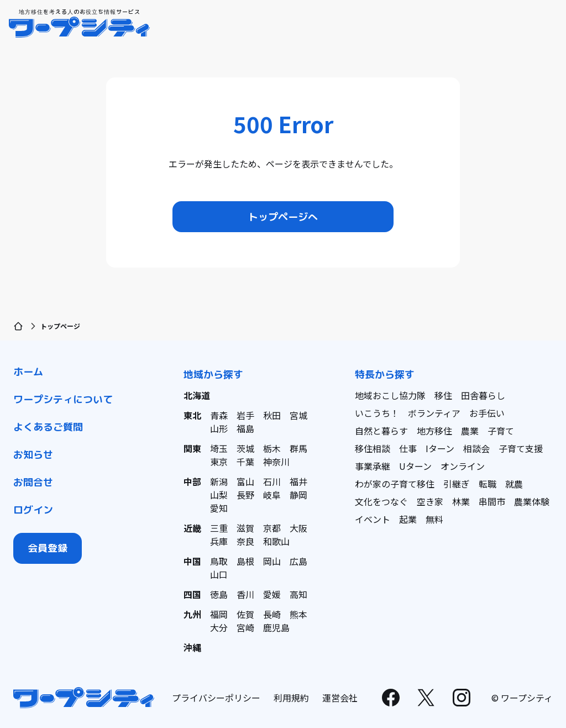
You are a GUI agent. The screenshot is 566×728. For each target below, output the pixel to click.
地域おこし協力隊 (390, 395)
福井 (298, 481)
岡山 (272, 561)
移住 (443, 395)
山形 (219, 428)
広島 (298, 561)
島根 (245, 561)
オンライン (463, 466)
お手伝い (487, 413)
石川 (272, 481)
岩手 (245, 415)
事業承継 (373, 466)
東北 (192, 415)
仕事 (408, 448)
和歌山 (276, 541)
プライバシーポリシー (216, 698)
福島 (245, 428)
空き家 (430, 501)
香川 (245, 594)
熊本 (298, 614)
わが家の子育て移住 (395, 484)
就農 (514, 484)
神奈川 (276, 462)
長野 (245, 495)
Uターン (415, 466)
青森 (219, 415)
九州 (192, 614)
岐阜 (272, 495)
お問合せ (33, 482)
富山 (245, 481)
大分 (219, 627)
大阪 (298, 528)
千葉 (245, 462)
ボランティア (434, 413)
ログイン (33, 510)
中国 (192, 561)
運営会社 (340, 698)
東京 (219, 462)
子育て (501, 431)
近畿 (192, 528)
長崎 (272, 614)
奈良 (245, 541)
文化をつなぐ (381, 501)
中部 (192, 481)
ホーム (28, 372)
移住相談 (373, 448)
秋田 (272, 415)
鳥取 (219, 561)
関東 (192, 448)
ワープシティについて (63, 399)
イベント (373, 519)
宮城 (298, 415)
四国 (192, 594)
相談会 (476, 448)
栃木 (272, 448)
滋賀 (245, 528)
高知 (298, 594)
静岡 (298, 495)
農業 (470, 431)
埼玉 (219, 448)
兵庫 (219, 541)
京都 (272, 528)
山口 (219, 574)
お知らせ (33, 455)
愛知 (219, 508)
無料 (434, 519)
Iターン (440, 448)
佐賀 (245, 614)
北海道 (197, 395)
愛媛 (272, 594)
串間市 (492, 501)
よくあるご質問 (48, 427)
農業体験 (532, 501)
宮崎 (245, 627)
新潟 (219, 481)
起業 (408, 519)
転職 (488, 484)
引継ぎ (457, 484)
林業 (461, 501)
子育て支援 (521, 448)
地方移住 (434, 431)
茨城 (245, 448)
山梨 (219, 495)
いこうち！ (377, 413)
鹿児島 (276, 627)
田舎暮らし (483, 395)
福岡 (219, 614)
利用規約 (291, 698)
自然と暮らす (381, 431)
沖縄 (192, 647)
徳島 (219, 594)
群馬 (298, 448)
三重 (219, 528)
